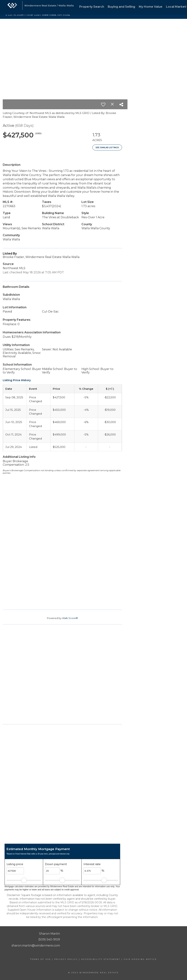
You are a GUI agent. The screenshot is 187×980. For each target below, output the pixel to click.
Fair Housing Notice (140, 959)
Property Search (92, 7)
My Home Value (151, 7)
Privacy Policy (66, 959)
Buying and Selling (121, 7)
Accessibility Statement (101, 959)
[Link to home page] (12, 7)
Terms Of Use (41, 959)
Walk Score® (70, 618)
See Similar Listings (107, 147)
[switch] (103, 104)
